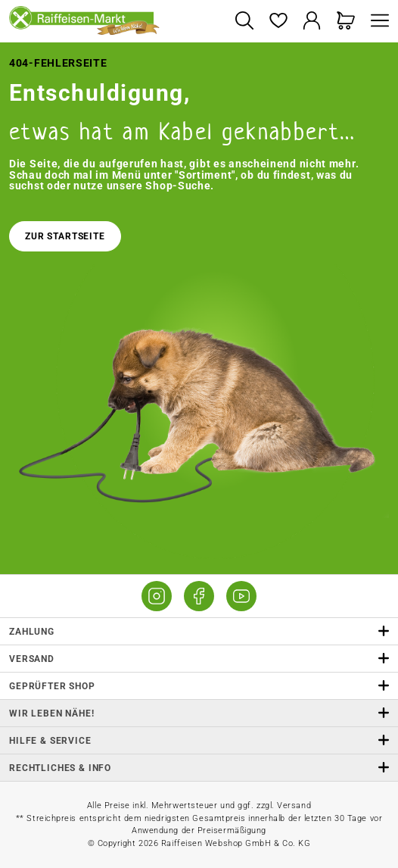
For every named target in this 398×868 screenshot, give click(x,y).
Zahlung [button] (199, 631)
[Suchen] (244, 22)
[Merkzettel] (278, 22)
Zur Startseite (65, 236)
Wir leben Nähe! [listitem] (199, 713)
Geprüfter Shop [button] (199, 686)
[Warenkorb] (346, 22)
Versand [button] (199, 659)
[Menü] (376, 22)
